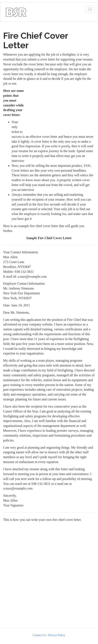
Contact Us (39, 635)
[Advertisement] (61, 110)
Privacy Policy (57, 635)
